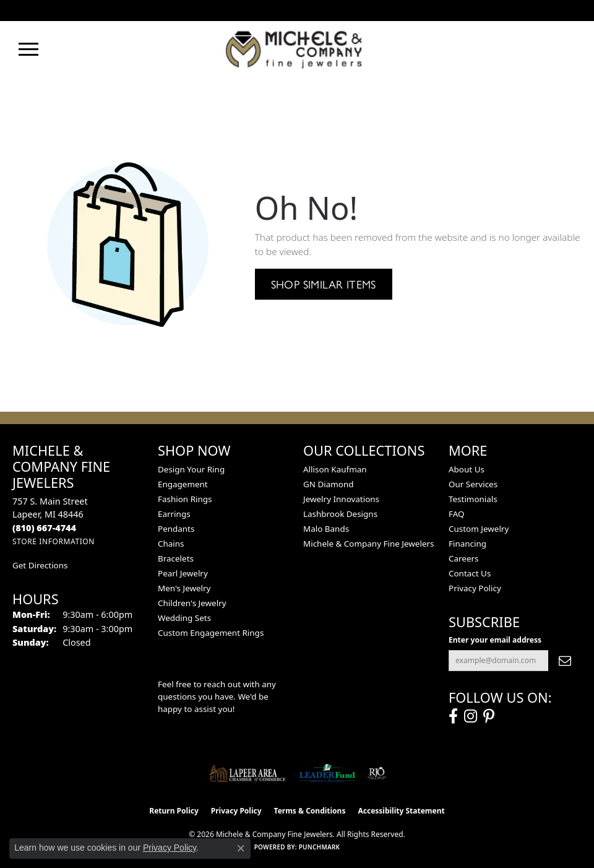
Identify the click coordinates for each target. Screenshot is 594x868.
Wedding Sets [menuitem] (184, 618)
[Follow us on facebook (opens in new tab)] (453, 716)
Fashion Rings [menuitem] (185, 499)
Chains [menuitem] (171, 544)
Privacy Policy (475, 588)
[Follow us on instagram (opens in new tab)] (471, 716)
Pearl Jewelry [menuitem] (183, 573)
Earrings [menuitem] (174, 514)
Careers (463, 558)
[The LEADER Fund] (327, 773)
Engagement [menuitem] (183, 484)
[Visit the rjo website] (377, 773)
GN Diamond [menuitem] (329, 484)
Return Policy (174, 811)
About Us (467, 469)
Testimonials (473, 499)
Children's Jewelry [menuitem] (192, 603)
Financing (467, 544)
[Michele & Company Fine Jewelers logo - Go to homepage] (297, 49)
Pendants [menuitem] (176, 529)
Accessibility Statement (401, 811)
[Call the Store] (44, 528)
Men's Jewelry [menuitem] (184, 588)
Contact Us (470, 573)
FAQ (457, 514)
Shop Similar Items (324, 284)
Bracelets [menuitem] (176, 558)
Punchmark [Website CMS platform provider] (320, 847)
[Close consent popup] (241, 848)
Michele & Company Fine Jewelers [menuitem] (368, 544)
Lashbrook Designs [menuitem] (340, 514)
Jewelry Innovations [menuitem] (341, 499)
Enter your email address (495, 640)
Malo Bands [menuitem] (326, 529)
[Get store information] (54, 541)
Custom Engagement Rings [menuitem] (211, 633)
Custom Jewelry (479, 529)
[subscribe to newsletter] (565, 661)
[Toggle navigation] (28, 49)
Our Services (473, 484)
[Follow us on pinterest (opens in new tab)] (489, 716)
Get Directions (40, 565)
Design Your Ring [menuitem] (191, 469)
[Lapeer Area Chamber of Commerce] (247, 773)
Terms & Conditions (310, 811)
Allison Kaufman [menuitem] (335, 469)
